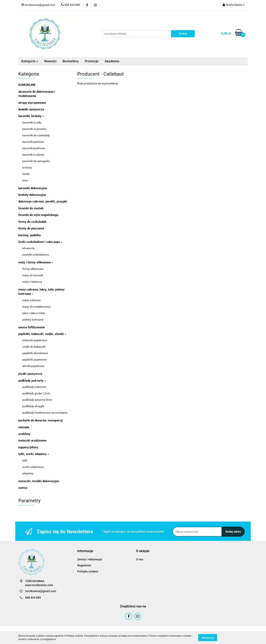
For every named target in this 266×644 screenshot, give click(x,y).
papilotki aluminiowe (35, 353)
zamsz (23, 488)
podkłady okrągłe (33, 406)
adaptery (28, 473)
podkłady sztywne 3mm (37, 400)
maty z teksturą (32, 282)
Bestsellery (71, 61)
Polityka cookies (88, 571)
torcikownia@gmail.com (41, 591)
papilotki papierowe (35, 359)
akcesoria (28, 248)
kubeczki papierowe (35, 340)
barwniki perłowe (33, 142)
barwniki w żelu (32, 122)
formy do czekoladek (32, 222)
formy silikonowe (33, 269)
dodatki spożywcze (31, 109)
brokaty (27, 167)
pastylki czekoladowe (36, 255)
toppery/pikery (28, 447)
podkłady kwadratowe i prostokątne (45, 413)
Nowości (50, 61)
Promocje (92, 61)
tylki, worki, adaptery (34, 454)
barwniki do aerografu (36, 161)
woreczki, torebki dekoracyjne (39, 481)
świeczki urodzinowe (32, 441)
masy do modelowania (36, 307)
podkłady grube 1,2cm (36, 393)
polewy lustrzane (33, 319)
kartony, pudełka (29, 235)
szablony (24, 434)
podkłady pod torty (32, 381)
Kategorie (30, 61)
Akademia (112, 61)
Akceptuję (208, 638)
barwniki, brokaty (31, 116)
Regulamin (84, 565)
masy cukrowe (31, 300)
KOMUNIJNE (27, 85)
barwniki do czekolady (36, 135)
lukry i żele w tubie (34, 313)
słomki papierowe (33, 366)
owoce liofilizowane (31, 327)
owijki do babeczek (34, 347)
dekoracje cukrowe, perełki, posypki (43, 201)
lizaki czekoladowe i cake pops (40, 242)
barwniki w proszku (34, 129)
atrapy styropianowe (32, 103)
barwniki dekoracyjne (33, 188)
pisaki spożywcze (30, 374)
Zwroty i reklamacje (90, 559)
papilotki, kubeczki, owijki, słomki (42, 334)
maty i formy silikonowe (36, 262)
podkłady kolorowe (34, 387)
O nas (140, 559)
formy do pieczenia (31, 228)
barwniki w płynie (33, 155)
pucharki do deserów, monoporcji (41, 420)
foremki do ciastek (31, 208)
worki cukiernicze (33, 467)
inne (25, 180)
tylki (25, 460)
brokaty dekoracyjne (32, 195)
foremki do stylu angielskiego (38, 215)
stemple (24, 427)
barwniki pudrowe (34, 148)
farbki (26, 174)
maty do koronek (33, 275)
